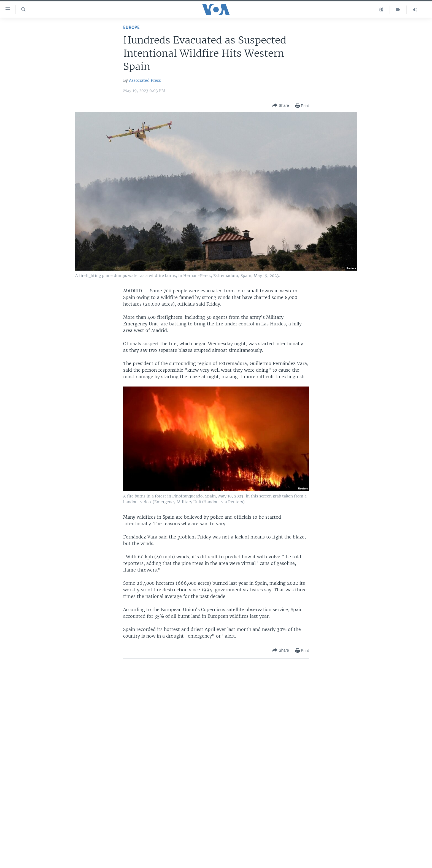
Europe (131, 28)
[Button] (280, 106)
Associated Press (145, 80)
